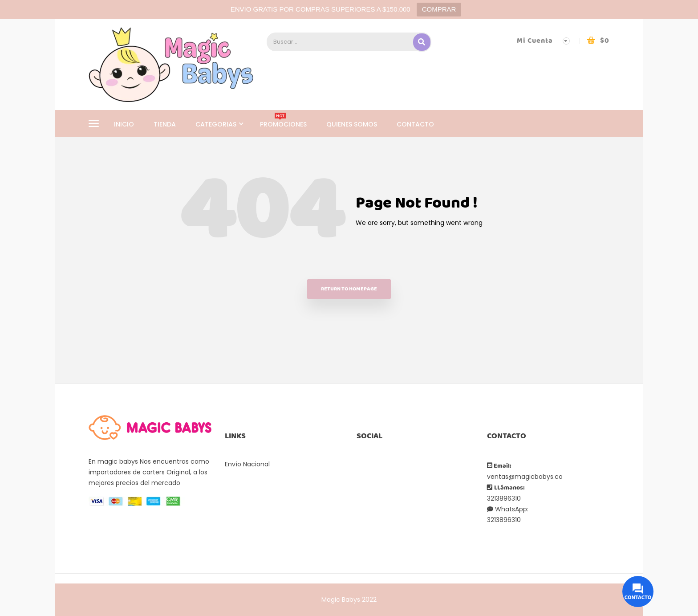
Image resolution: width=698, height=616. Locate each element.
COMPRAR (439, 9)
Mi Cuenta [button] (535, 41)
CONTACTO (415, 124)
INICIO (124, 124)
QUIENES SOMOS (352, 124)
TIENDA (165, 124)
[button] (598, 41)
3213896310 (504, 498)
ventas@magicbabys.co (525, 477)
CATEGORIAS (217, 124)
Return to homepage (349, 289)
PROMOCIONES (283, 124)
